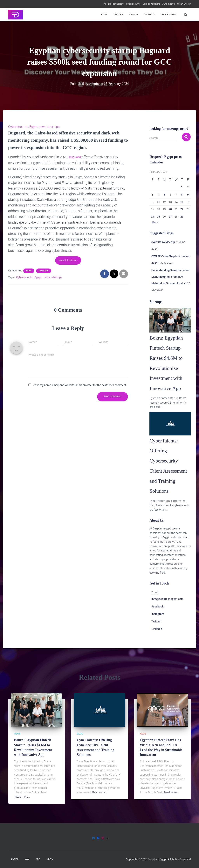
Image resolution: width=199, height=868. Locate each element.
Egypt (35, 127)
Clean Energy (184, 4)
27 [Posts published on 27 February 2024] (170, 217)
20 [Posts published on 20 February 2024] (170, 209)
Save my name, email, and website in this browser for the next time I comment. (80, 385)
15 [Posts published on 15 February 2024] (182, 202)
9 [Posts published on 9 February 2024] (188, 195)
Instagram (158, 624)
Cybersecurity (133, 4)
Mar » (155, 222)
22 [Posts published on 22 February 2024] (182, 209)
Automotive (169, 4)
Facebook (157, 616)
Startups (44, 270)
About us (149, 15)
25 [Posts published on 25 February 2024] (158, 217)
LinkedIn (157, 639)
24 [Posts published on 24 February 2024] (153, 217)
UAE (27, 859)
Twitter (156, 632)
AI (105, 4)
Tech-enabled (169, 15)
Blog (104, 15)
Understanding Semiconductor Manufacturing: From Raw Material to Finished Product (170, 277)
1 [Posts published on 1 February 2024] (182, 187)
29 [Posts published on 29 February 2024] (182, 217)
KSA (38, 859)
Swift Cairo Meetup (163, 242)
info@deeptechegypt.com (167, 609)
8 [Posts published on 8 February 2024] (182, 195)
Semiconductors (151, 4)
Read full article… (68, 260)
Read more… (22, 797)
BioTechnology (116, 4)
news (45, 127)
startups (56, 127)
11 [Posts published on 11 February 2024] (158, 202)
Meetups (118, 15)
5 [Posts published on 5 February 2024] (164, 195)
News (133, 15)
